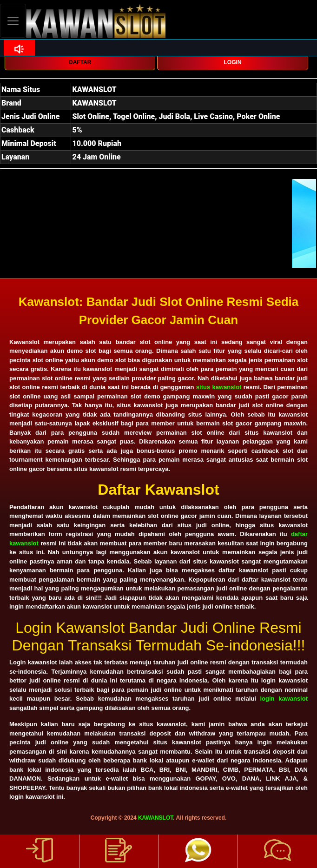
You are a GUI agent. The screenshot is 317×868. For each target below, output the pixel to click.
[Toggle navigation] (13, 21)
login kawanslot (284, 699)
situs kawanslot (219, 387)
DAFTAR (80, 62)
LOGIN (233, 62)
